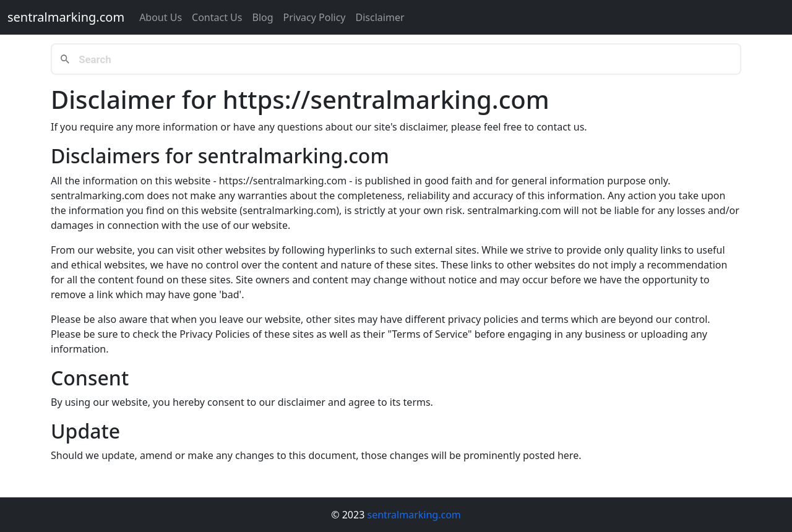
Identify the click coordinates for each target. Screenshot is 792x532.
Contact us (217, 17)
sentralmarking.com (66, 17)
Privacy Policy (315, 17)
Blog (262, 17)
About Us (161, 17)
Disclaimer (380, 17)
